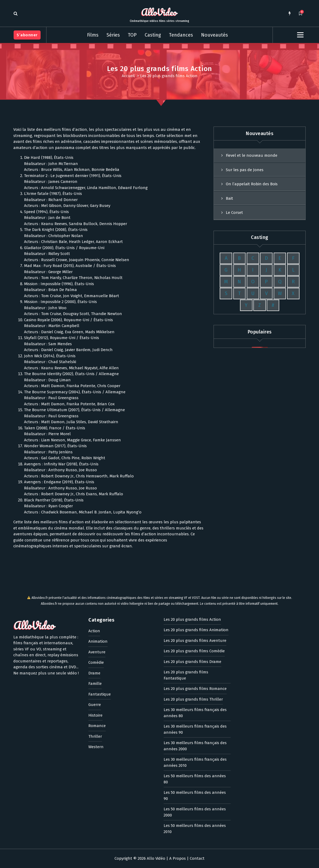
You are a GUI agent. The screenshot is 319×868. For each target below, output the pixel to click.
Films (93, 35)
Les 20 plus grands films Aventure (195, 521)
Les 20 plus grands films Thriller (193, 580)
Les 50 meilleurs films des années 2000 (195, 693)
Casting (153, 35)
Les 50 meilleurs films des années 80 (195, 660)
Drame (94, 554)
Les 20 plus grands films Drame (192, 543)
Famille (95, 564)
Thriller (95, 617)
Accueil (128, 76)
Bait (229, 235)
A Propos (178, 858)
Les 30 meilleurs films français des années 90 (195, 610)
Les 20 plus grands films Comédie (194, 532)
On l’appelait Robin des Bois (252, 221)
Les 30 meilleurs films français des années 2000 (195, 627)
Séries (113, 35)
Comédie (96, 543)
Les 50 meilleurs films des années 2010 (195, 710)
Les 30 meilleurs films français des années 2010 (195, 643)
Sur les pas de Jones (245, 206)
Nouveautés (214, 35)
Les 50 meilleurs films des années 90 (195, 676)
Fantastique (100, 575)
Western (96, 628)
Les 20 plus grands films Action (192, 500)
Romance (97, 607)
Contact (197, 858)
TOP (132, 35)
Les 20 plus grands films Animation (196, 511)
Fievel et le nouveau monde (252, 192)
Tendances (181, 35)
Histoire (95, 596)
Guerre (95, 586)
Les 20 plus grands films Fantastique (186, 556)
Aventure (97, 533)
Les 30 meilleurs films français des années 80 (195, 594)
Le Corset (234, 249)
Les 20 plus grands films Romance (195, 569)
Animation (98, 522)
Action (94, 512)
